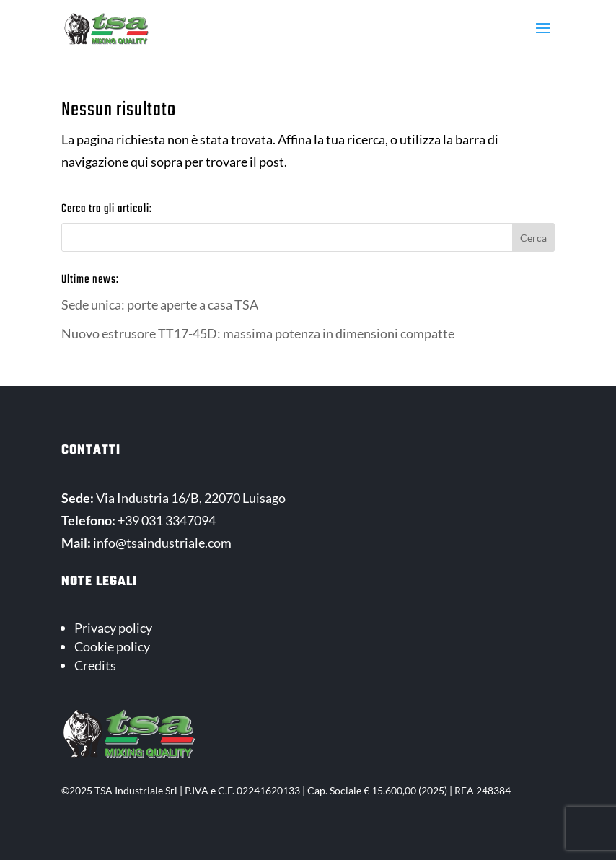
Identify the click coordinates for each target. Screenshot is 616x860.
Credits (95, 665)
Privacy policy (113, 628)
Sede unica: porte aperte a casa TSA (160, 304)
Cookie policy (112, 646)
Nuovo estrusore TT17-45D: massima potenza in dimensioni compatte (258, 333)
